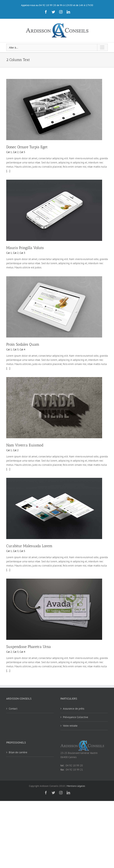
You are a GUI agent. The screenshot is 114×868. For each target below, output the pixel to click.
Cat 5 (22, 152)
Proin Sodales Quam (23, 344)
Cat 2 (16, 152)
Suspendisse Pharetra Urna (29, 647)
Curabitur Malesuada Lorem (29, 546)
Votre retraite (70, 726)
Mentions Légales (76, 786)
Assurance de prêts (74, 709)
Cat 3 (22, 253)
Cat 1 (9, 152)
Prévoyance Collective (76, 717)
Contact (13, 709)
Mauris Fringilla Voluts (25, 248)
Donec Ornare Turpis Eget (27, 147)
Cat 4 (22, 349)
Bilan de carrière (18, 752)
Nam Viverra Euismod (25, 445)
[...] (8, 171)
